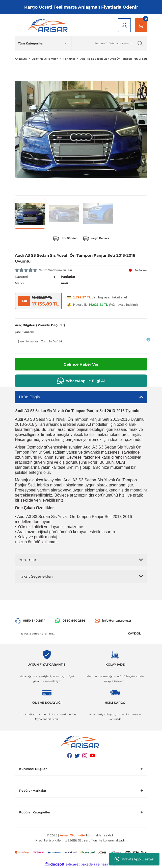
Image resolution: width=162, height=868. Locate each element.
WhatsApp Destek (134, 859)
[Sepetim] (141, 25)
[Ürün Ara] (109, 43)
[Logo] (49, 25)
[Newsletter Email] (81, 634)
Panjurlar (68, 277)
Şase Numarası (24, 332)
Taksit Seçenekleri (36, 576)
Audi (64, 283)
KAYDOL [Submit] (134, 633)
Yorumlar (28, 560)
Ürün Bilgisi (30, 397)
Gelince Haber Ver (81, 364)
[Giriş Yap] (124, 25)
